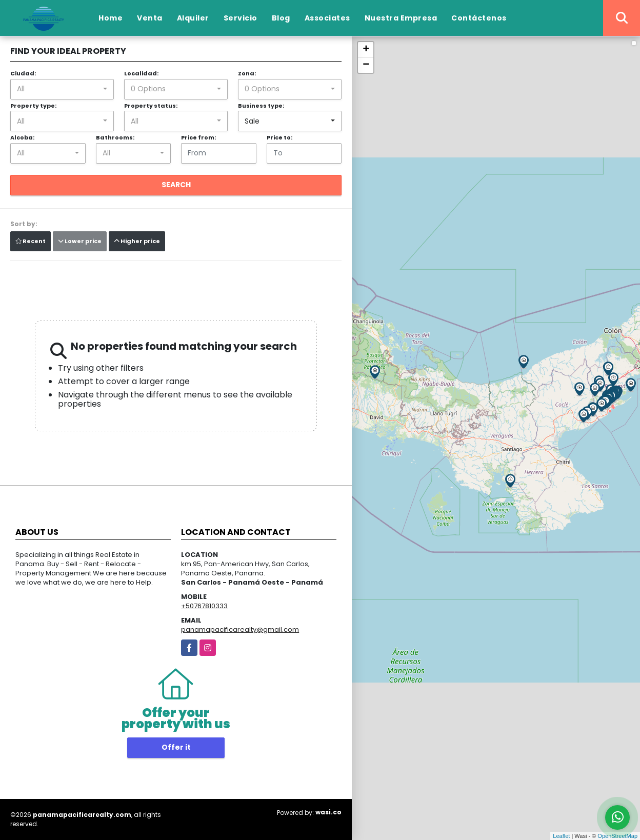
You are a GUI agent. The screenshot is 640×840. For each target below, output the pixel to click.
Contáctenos (479, 18)
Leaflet (561, 836)
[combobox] (62, 89)
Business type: (261, 106)
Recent (31, 241)
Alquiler (193, 18)
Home (111, 18)
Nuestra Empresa (401, 18)
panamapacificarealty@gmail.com (240, 629)
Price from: (198, 137)
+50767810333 (204, 606)
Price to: (279, 137)
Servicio (241, 18)
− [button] (366, 65)
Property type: (33, 106)
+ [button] (366, 50)
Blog (281, 18)
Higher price (137, 241)
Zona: (247, 73)
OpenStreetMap (617, 836)
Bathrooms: (115, 137)
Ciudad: (23, 73)
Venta (150, 18)
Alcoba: (22, 137)
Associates (327, 18)
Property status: (151, 106)
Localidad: (141, 73)
